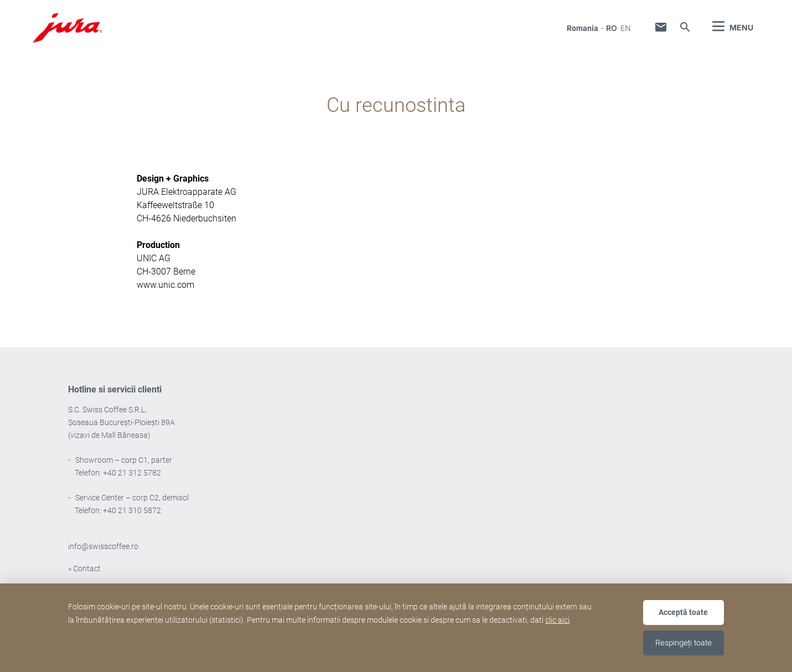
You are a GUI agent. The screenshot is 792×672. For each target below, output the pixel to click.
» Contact (84, 568)
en (626, 28)
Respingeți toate (684, 642)
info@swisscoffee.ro (103, 546)
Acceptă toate (683, 612)
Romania (583, 28)
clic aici (557, 620)
